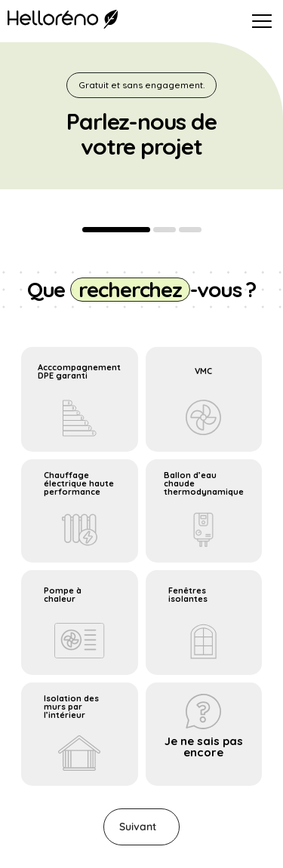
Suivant (138, 827)
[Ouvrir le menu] (262, 21)
